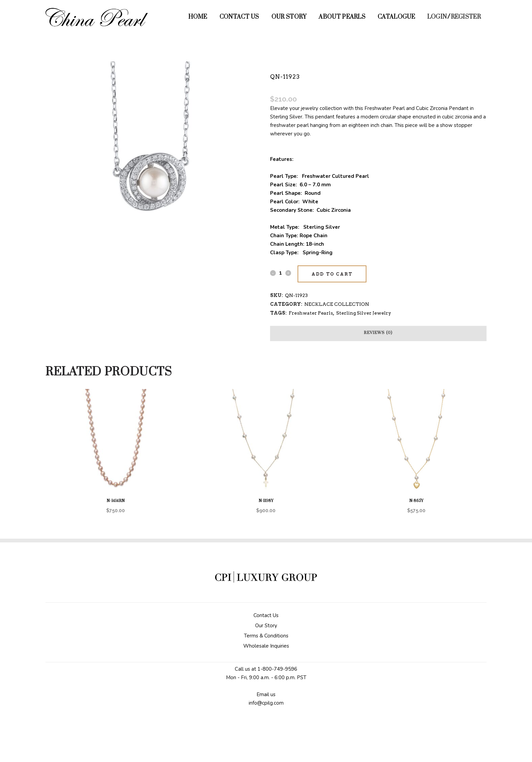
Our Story (266, 626)
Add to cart (332, 274)
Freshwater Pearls (311, 313)
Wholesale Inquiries (266, 646)
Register (466, 17)
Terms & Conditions (266, 636)
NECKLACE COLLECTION (337, 304)
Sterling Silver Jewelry (364, 313)
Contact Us (266, 615)
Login (437, 17)
